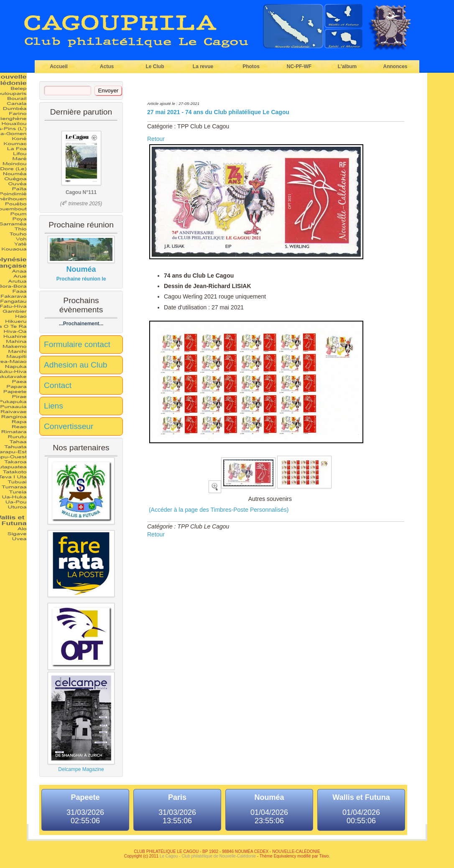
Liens (54, 406)
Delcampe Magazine (81, 722)
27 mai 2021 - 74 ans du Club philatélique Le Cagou (218, 112)
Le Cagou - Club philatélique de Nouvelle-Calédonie (208, 856)
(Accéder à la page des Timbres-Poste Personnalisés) (218, 510)
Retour (156, 139)
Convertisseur (69, 426)
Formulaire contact (77, 344)
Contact (58, 385)
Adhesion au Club (75, 365)
